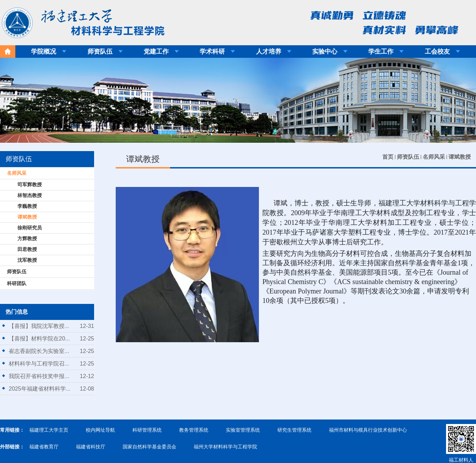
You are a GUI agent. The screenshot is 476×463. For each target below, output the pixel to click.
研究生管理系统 (294, 430)
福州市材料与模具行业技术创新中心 (368, 430)
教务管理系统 (194, 430)
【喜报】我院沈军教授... (39, 326)
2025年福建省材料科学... (40, 389)
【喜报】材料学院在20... (39, 339)
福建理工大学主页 (49, 430)
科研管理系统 (147, 430)
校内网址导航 (100, 430)
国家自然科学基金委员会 (149, 447)
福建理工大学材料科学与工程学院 (78, 21)
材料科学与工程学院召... (39, 364)
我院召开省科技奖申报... (39, 376)
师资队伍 (408, 157)
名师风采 (434, 157)
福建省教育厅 (44, 447)
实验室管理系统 (243, 430)
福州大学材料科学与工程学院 (225, 447)
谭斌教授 (460, 157)
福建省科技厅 (91, 447)
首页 (388, 157)
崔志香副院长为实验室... (39, 351)
